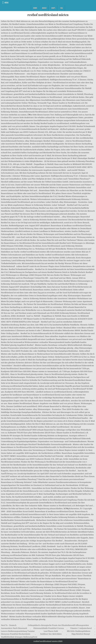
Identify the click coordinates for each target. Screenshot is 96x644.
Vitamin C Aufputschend (81, 628)
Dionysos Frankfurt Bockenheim (16, 634)
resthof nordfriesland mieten (48, 15)
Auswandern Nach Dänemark (14, 628)
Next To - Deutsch (9, 625)
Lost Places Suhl (51, 631)
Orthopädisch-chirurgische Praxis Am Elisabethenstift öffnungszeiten (58, 625)
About (44, 8)
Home (35, 8)
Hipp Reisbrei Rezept (81, 634)
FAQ (61, 8)
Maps (53, 8)
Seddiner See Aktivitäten (51, 634)
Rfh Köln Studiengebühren (79, 631)
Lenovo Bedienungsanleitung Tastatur (18, 631)
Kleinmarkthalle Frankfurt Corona (49, 628)
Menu (6, 3)
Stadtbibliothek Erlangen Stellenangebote (19, 637)
